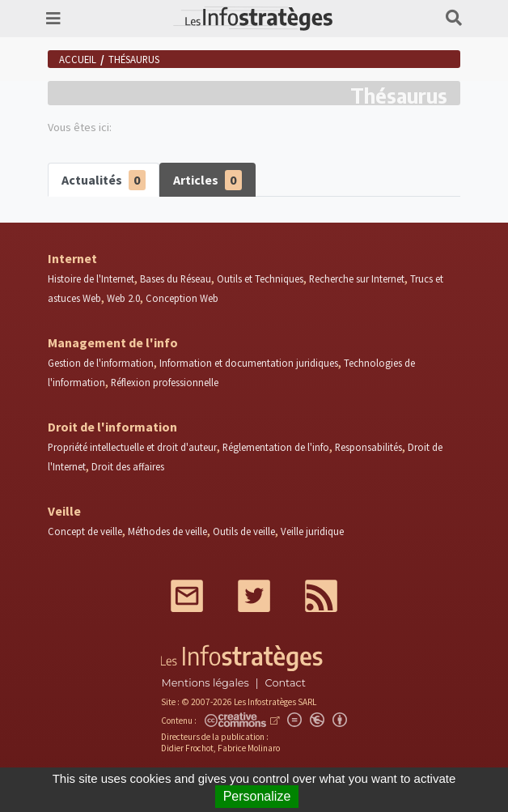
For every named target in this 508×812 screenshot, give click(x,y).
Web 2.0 (123, 298)
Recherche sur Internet (357, 278)
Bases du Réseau (176, 278)
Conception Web (182, 298)
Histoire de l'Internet (91, 278)
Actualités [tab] (104, 180)
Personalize (257, 796)
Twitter (254, 596)
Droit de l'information (112, 427)
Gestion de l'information (101, 363)
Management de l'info (113, 342)
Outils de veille (244, 531)
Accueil (78, 59)
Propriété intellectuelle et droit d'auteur (132, 447)
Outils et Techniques (260, 278)
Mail (187, 596)
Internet (72, 258)
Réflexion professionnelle (165, 382)
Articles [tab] (207, 180)
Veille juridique (312, 531)
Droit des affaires (128, 466)
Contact (286, 683)
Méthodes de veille (167, 531)
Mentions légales (205, 683)
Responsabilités (368, 447)
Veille (64, 511)
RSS (321, 596)
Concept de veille (85, 531)
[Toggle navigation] (53, 19)
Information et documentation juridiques (249, 363)
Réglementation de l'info (276, 447)
